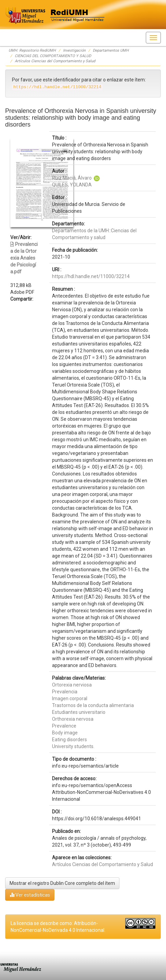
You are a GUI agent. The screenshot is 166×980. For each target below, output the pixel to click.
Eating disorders (69, 740)
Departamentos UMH (111, 50)
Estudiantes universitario (79, 712)
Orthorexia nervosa (73, 719)
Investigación (74, 50)
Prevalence (64, 726)
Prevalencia (65, 692)
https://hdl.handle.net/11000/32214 (91, 276)
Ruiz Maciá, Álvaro (72, 178)
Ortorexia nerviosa (72, 685)
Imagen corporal (70, 698)
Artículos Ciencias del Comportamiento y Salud (55, 61)
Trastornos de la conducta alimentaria (93, 705)
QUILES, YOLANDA (72, 185)
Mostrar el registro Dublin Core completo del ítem (62, 883)
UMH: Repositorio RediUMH (32, 50)
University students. (73, 746)
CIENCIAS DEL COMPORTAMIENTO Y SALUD (53, 56)
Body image (65, 733)
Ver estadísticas (30, 895)
